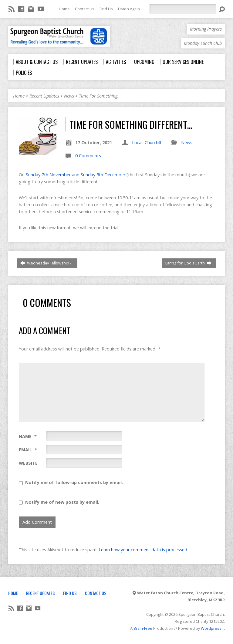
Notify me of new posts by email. (62, 502)
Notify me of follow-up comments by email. (74, 482)
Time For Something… (100, 96)
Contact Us (85, 9)
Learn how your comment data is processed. (143, 550)
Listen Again (129, 9)
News (69, 96)
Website (28, 463)
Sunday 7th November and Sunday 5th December (76, 175)
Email (28, 450)
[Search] (183, 9)
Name (28, 436)
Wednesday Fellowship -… (47, 263)
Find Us (106, 9)
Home (64, 9)
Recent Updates (44, 96)
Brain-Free (143, 628)
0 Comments (88, 156)
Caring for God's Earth (188, 263)
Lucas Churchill (147, 143)
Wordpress (211, 628)
